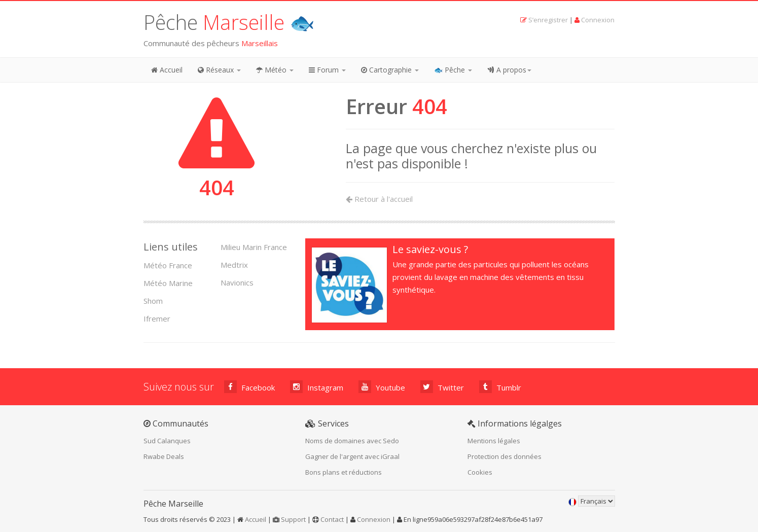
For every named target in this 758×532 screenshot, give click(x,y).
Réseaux (219, 70)
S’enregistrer (548, 20)
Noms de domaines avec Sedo (352, 441)
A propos (509, 70)
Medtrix (234, 265)
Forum (327, 70)
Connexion (598, 20)
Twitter (442, 387)
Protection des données (504, 456)
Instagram (317, 387)
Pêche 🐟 (229, 22)
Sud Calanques (167, 441)
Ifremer (157, 318)
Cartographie (390, 70)
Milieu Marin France (254, 247)
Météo (275, 70)
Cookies (480, 472)
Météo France (168, 265)
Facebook (249, 387)
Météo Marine (168, 283)
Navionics (237, 282)
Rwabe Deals (164, 456)
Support (293, 519)
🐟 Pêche (453, 70)
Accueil (167, 70)
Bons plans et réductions (344, 472)
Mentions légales (494, 441)
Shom (153, 301)
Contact (332, 519)
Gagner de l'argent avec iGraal (352, 456)
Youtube (382, 387)
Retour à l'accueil (379, 199)
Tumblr (500, 387)
